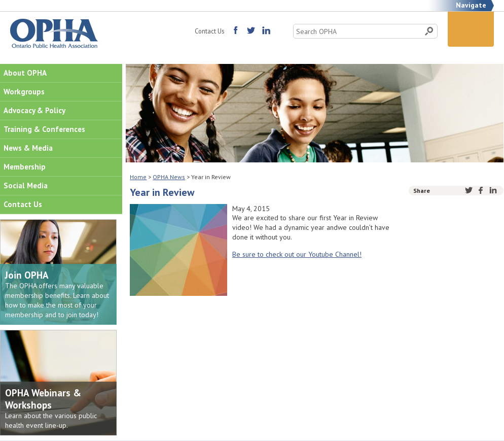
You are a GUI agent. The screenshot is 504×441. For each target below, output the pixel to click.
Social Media (26, 185)
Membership (25, 167)
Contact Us (209, 31)
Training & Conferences (44, 129)
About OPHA (25, 73)
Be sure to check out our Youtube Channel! (297, 254)
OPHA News (169, 177)
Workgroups (24, 92)
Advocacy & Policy (34, 110)
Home (138, 177)
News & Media (28, 148)
